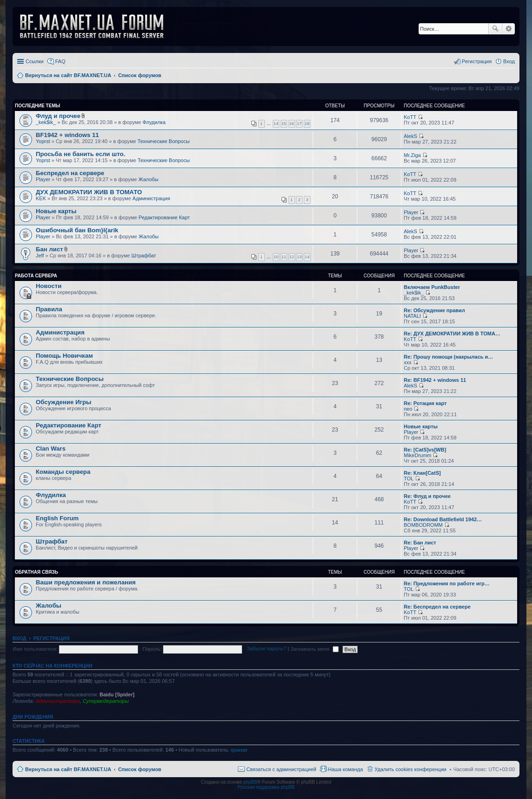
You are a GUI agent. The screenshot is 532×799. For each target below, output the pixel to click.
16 (292, 124)
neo (408, 409)
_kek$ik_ (46, 122)
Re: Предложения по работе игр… (447, 583)
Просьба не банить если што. (80, 154)
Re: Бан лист (420, 543)
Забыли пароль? (266, 649)
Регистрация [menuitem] (477, 61)
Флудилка (154, 122)
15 (284, 124)
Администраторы (57, 701)
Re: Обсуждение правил (434, 310)
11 (284, 257)
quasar (239, 750)
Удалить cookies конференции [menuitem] (410, 769)
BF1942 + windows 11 (67, 135)
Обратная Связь (36, 572)
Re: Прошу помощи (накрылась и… (448, 357)
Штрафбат (144, 255)
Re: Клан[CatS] (422, 473)
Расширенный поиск (509, 29)
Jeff (40, 255)
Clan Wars (51, 449)
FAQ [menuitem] (60, 61)
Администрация (151, 198)
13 (299, 257)
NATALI (412, 316)
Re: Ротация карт (425, 403)
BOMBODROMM (423, 525)
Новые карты (56, 211)
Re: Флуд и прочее (427, 496)
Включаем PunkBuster (432, 287)
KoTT (410, 117)
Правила (49, 309)
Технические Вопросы (164, 141)
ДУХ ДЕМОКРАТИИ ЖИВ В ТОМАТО (89, 192)
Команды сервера (63, 472)
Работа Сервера (36, 276)
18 (307, 124)
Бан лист (49, 249)
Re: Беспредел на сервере (437, 607)
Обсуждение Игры (63, 402)
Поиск (495, 29)
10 (276, 257)
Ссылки (35, 61)
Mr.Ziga (412, 155)
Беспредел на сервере (70, 173)
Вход (19, 638)
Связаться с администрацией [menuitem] (281, 769)
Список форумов (140, 769)
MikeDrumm (417, 455)
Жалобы (148, 179)
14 (276, 124)
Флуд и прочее (58, 116)
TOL (409, 478)
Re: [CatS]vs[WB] (425, 450)
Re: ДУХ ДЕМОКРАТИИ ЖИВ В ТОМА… (452, 334)
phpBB (250, 782)
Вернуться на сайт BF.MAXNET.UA (68, 769)
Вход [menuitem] (509, 61)
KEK (41, 198)
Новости (49, 286)
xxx (408, 362)
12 (292, 257)
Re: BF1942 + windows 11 (435, 380)
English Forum (57, 518)
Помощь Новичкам (64, 356)
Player (43, 179)
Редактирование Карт (164, 217)
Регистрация (52, 638)
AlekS (410, 136)
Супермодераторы (106, 701)
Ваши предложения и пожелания (86, 582)
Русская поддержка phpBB (266, 787)
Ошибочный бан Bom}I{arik (77, 230)
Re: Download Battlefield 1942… (443, 519)
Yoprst (43, 141)
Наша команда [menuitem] (345, 769)
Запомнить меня (315, 649)
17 (299, 124)
